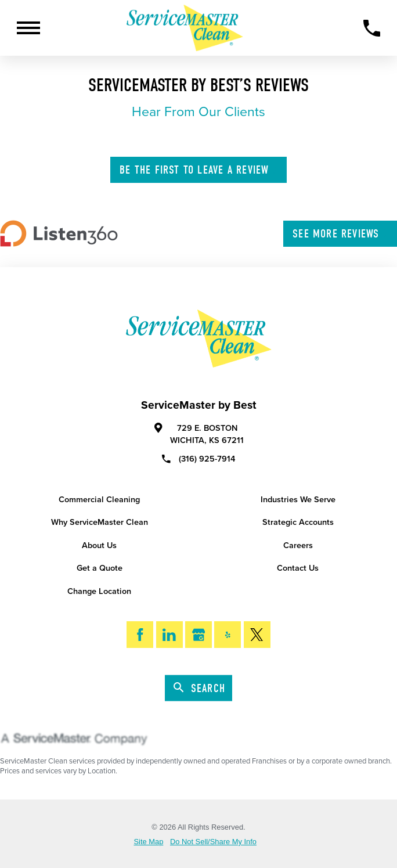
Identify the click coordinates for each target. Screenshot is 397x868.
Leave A (199, 170)
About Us (99, 545)
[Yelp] (228, 635)
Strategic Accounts (298, 522)
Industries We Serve (298, 500)
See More (341, 234)
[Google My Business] (198, 635)
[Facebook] (140, 635)
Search (199, 688)
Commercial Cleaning (99, 500)
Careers (298, 545)
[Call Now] (372, 28)
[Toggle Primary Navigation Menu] (28, 28)
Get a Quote (100, 568)
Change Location (99, 591)
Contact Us (298, 568)
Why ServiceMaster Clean (100, 522)
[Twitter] (257, 635)
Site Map (148, 842)
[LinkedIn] (169, 635)
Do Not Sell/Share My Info (213, 842)
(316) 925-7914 (198, 458)
